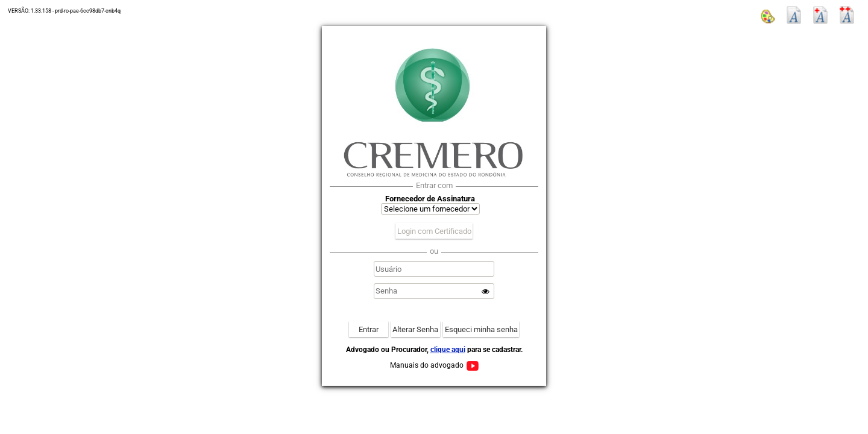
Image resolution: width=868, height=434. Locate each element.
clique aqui (448, 350)
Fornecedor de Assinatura (430, 199)
